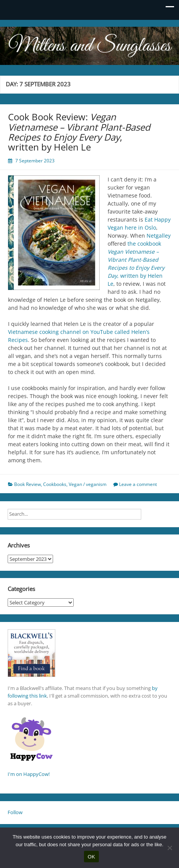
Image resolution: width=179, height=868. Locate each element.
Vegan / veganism (88, 484)
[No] (169, 848)
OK (91, 857)
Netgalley (159, 236)
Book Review (27, 484)
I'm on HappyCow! (29, 774)
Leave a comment (138, 484)
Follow (15, 812)
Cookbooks (55, 484)
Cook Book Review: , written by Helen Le (79, 132)
